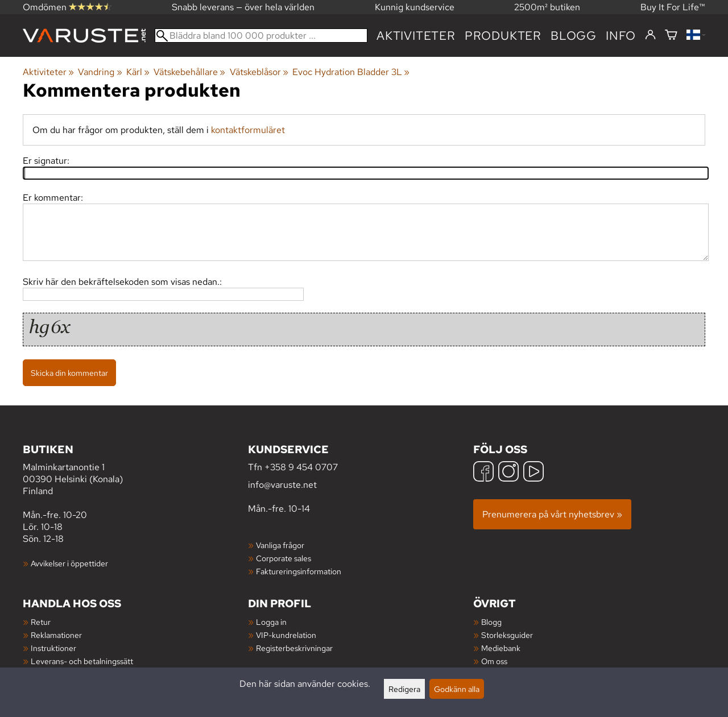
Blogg (491, 622)
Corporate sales (284, 558)
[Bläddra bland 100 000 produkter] (261, 36)
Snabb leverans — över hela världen (243, 7)
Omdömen (67, 7)
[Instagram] (508, 473)
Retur (41, 622)
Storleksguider (507, 635)
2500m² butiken (547, 7)
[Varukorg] (671, 36)
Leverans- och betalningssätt (82, 661)
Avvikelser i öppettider (69, 563)
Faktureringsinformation (299, 571)
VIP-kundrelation (286, 635)
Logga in (271, 622)
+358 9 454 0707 (301, 467)
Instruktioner (53, 648)
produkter (503, 36)
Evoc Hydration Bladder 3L (351, 72)
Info (621, 36)
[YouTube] (533, 473)
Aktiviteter (416, 36)
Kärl (138, 72)
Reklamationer (56, 635)
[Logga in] (650, 35)
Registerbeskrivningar (294, 648)
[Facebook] (483, 473)
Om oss (494, 661)
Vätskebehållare (189, 72)
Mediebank (501, 648)
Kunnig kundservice (415, 7)
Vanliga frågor (280, 545)
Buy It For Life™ (673, 7)
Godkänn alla (457, 689)
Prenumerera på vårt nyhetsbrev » (552, 514)
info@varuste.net (282, 485)
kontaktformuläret (248, 130)
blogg (574, 36)
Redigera (404, 689)
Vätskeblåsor (259, 72)
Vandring (100, 72)
